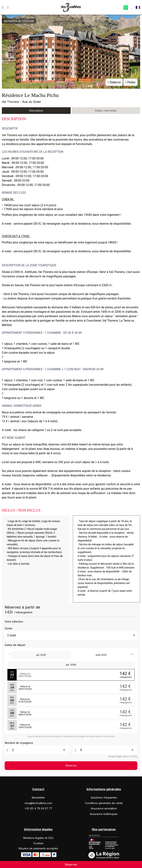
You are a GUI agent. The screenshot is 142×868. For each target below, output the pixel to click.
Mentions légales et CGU (38, 838)
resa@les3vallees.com (38, 803)
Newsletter (38, 798)
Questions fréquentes (104, 798)
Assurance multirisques (104, 814)
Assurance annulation (104, 808)
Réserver (71, 765)
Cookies (38, 843)
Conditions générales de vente (104, 803)
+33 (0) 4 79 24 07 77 (38, 808)
